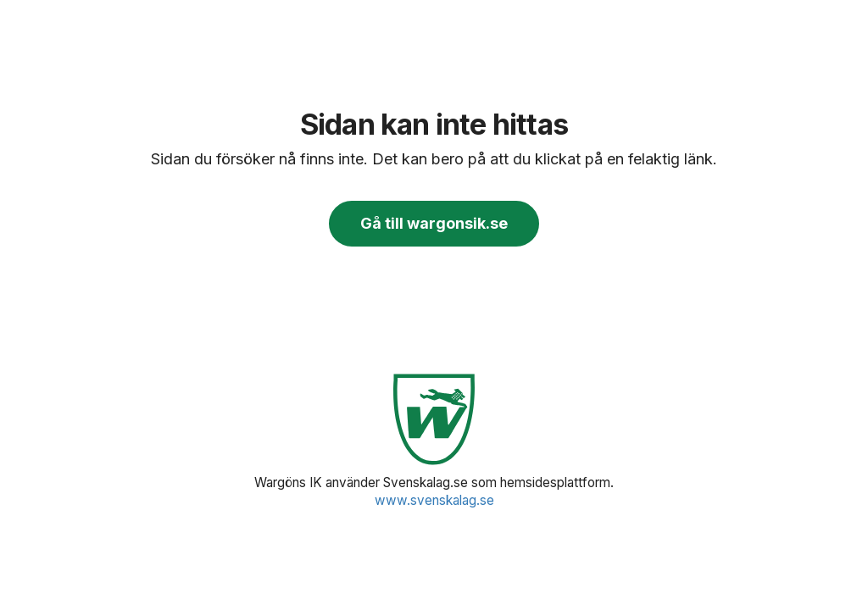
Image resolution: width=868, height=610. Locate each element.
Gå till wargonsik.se (434, 223)
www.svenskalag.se (434, 500)
